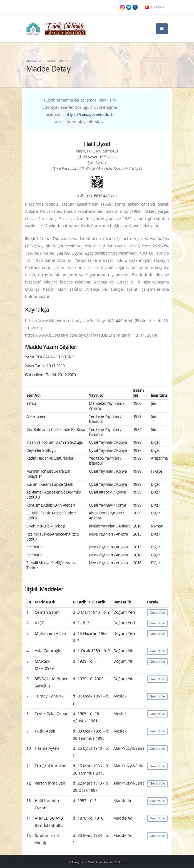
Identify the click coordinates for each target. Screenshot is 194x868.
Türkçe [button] (155, 7)
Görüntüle (157, 612)
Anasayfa (34, 61)
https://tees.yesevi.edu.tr (90, 114)
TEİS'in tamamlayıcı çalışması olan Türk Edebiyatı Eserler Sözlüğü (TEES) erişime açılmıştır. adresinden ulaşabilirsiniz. (80, 111)
